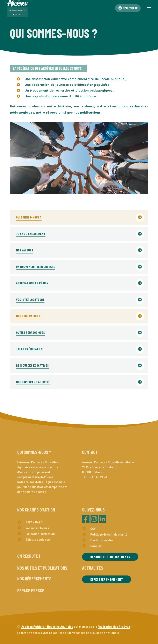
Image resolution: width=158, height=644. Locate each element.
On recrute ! (29, 556)
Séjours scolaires (38, 539)
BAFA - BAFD (34, 522)
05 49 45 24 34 (98, 477)
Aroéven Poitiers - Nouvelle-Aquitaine (47, 626)
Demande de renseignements (110, 557)
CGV (93, 528)
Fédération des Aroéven (114, 626)
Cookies (96, 546)
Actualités (93, 568)
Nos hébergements (34, 579)
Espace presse (31, 591)
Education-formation (40, 534)
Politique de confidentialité (109, 534)
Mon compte (128, 8)
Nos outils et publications (42, 568)
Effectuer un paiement (107, 579)
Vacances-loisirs (37, 528)
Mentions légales (102, 540)
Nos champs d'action (36, 510)
